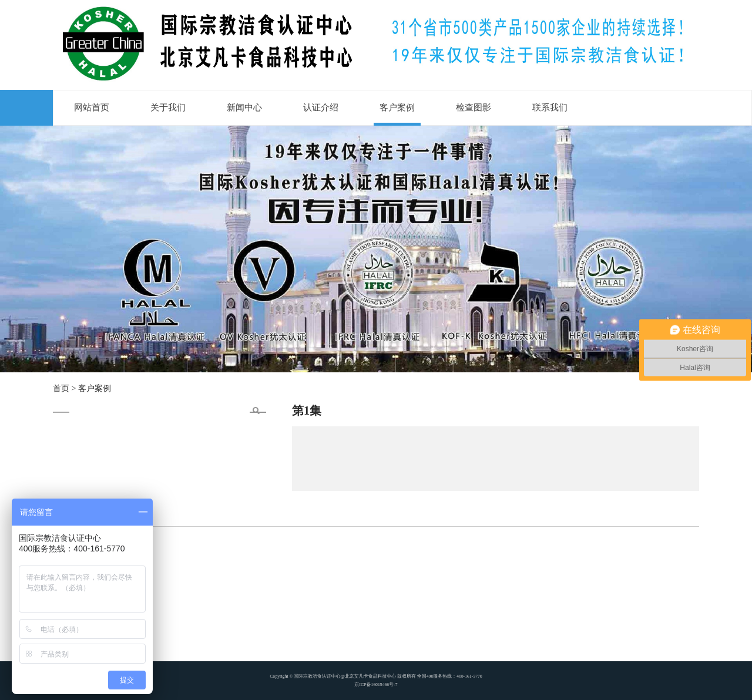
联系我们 (550, 107)
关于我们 (168, 107)
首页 (61, 388)
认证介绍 (321, 107)
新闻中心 (244, 107)
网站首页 (92, 107)
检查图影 (474, 107)
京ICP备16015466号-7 (376, 683)
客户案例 (397, 107)
